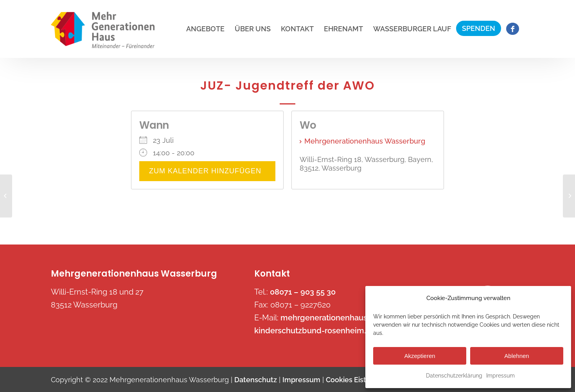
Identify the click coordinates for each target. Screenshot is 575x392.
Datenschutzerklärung (454, 376)
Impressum (500, 376)
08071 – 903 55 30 (303, 292)
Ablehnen (517, 356)
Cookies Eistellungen (361, 380)
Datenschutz (256, 380)
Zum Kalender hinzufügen (207, 171)
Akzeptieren (420, 356)
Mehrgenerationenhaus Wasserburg (365, 141)
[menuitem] (205, 29)
